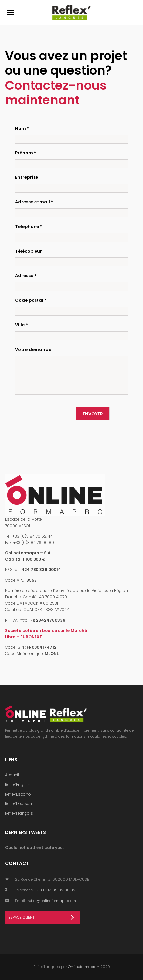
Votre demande (33, 349)
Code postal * (31, 300)
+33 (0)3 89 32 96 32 (55, 890)
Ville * (21, 325)
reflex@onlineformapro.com (52, 901)
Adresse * (26, 276)
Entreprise (27, 177)
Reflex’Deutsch (18, 804)
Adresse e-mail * (34, 202)
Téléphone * (29, 227)
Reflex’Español (18, 794)
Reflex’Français (19, 813)
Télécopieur (29, 251)
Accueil (12, 775)
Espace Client (21, 917)
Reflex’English (18, 785)
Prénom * (26, 153)
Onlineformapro (82, 967)
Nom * (22, 128)
